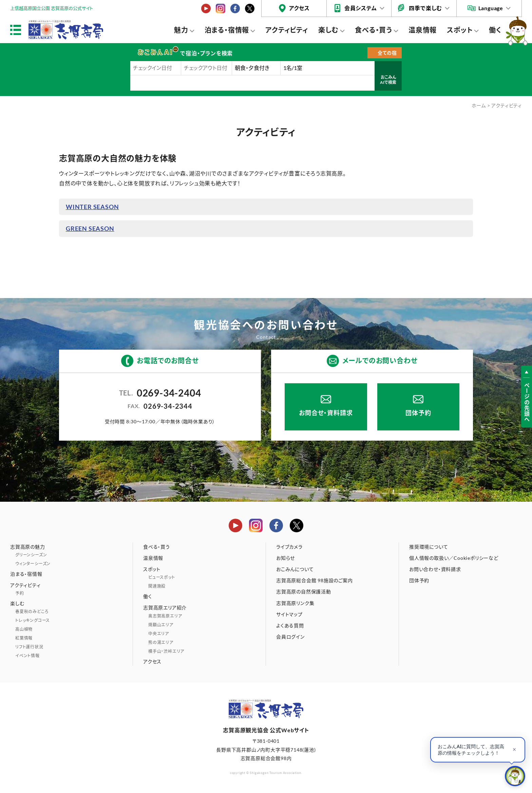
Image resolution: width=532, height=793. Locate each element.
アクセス (299, 8)
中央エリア (159, 634)
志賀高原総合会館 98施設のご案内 (315, 580)
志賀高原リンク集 (295, 603)
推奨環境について (429, 547)
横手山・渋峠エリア (166, 651)
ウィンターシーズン (33, 564)
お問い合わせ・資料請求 (435, 569)
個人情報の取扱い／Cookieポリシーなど (454, 558)
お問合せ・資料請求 (326, 413)
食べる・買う (374, 30)
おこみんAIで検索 (388, 80)
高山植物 (24, 629)
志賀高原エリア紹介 (165, 607)
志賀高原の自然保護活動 (304, 592)
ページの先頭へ (527, 403)
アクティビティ (287, 30)
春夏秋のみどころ (32, 612)
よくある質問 (290, 625)
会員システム (361, 8)
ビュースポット (162, 577)
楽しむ (328, 30)
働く (495, 30)
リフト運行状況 (29, 647)
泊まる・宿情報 (227, 30)
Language (491, 8)
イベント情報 (27, 656)
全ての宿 (387, 53)
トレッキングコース (33, 620)
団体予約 (418, 413)
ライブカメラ (289, 547)
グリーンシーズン (31, 555)
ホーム (479, 105)
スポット (460, 30)
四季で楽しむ (425, 8)
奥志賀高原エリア (165, 616)
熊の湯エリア (161, 642)
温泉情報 (423, 30)
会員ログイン (290, 637)
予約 (20, 593)
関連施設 (157, 586)
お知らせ (286, 558)
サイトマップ (289, 614)
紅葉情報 (24, 638)
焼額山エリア (161, 625)
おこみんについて (295, 569)
